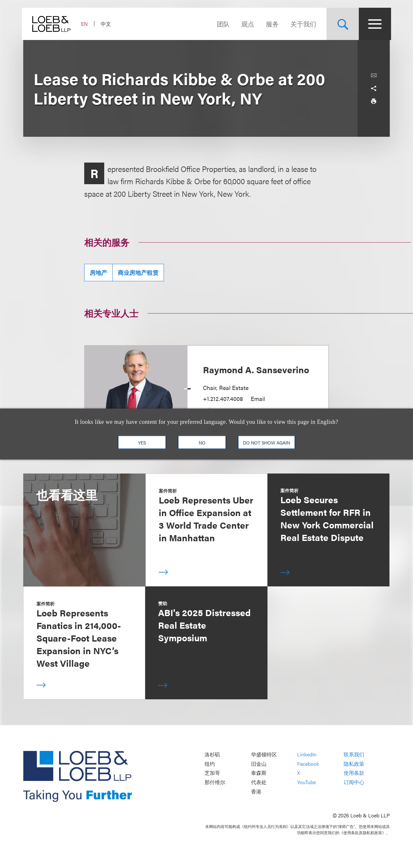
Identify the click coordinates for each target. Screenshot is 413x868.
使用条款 (354, 773)
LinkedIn (307, 755)
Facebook (308, 764)
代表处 (259, 782)
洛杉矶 (212, 755)
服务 (271, 24)
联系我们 (354, 755)
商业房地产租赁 (138, 272)
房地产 (98, 272)
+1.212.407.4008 (223, 399)
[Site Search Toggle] (341, 24)
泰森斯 (259, 773)
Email (258, 399)
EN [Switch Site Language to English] (86, 24)
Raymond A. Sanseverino (256, 369)
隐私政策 (354, 764)
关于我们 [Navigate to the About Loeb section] (302, 24)
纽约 (210, 764)
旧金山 (259, 764)
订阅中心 (354, 782)
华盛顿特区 (264, 755)
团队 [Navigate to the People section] (222, 24)
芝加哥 (212, 773)
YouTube (307, 782)
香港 (256, 791)
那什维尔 (215, 782)
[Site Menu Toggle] (374, 24)
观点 (247, 24)
